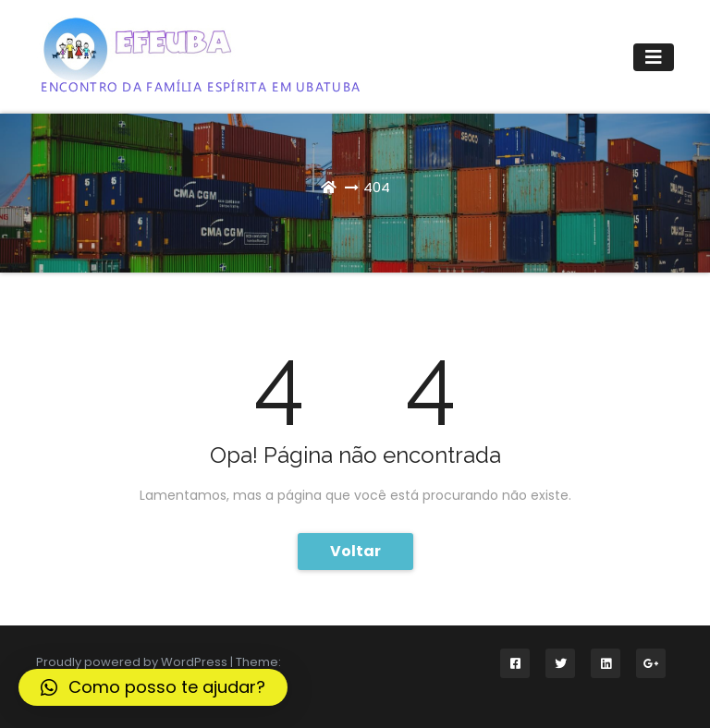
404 (377, 187)
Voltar (355, 551)
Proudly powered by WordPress (133, 662)
